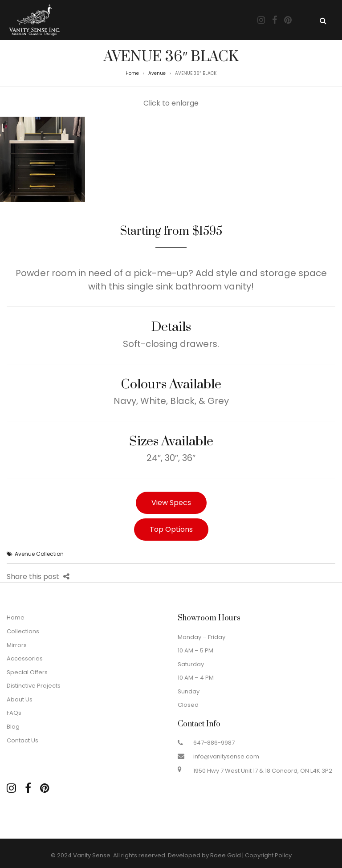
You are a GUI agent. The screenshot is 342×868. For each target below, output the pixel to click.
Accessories (25, 658)
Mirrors (17, 645)
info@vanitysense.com (226, 756)
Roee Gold (226, 855)
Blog (13, 727)
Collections (23, 631)
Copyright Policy (268, 855)
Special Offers (27, 672)
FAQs (14, 713)
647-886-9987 (214, 743)
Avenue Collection (39, 554)
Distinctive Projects (34, 686)
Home (132, 73)
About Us (20, 699)
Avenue (157, 73)
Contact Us (22, 740)
